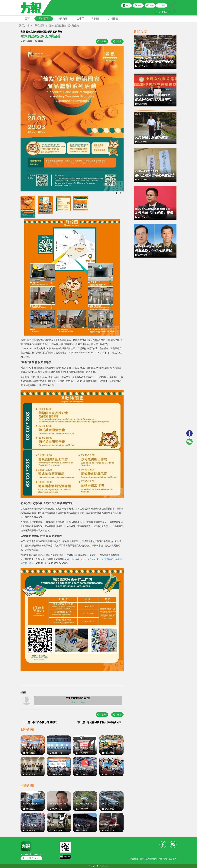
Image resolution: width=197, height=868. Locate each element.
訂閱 (152, 5)
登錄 (83, 702)
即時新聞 (44, 19)
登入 (128, 5)
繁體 (163, 5)
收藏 (104, 41)
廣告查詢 (173, 859)
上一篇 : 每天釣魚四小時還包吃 (40, 722)
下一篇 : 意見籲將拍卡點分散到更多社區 (99, 722)
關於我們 (134, 859)
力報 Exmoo (33, 858)
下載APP (165, 12)
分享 (119, 41)
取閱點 (95, 19)
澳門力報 (24, 26)
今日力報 (63, 19)
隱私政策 (163, 859)
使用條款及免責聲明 (148, 859)
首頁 (27, 19)
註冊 (73, 702)
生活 (80, 18)
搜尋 (140, 5)
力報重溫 (113, 19)
